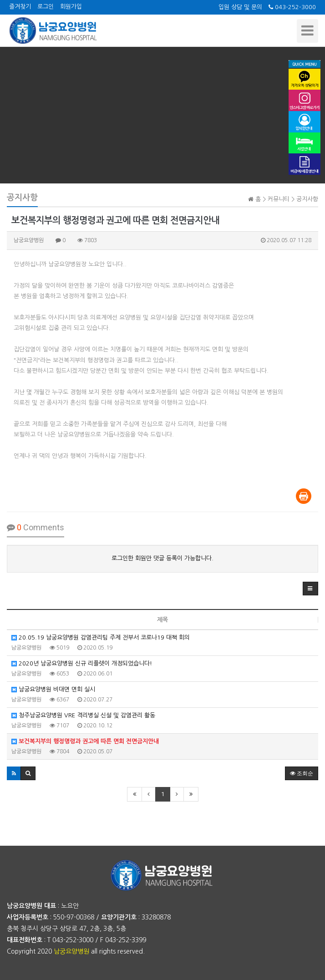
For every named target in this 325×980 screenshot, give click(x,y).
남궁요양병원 (71, 951)
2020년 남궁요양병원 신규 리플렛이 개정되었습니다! (82, 663)
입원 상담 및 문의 (240, 7)
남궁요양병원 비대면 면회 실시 (53, 689)
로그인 (46, 7)
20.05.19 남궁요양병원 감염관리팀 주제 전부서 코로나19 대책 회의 (101, 637)
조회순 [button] (302, 773)
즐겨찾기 (20, 7)
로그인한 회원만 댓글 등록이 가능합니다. (162, 558)
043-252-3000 (292, 7)
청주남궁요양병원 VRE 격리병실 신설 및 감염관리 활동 (83, 715)
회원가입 (71, 7)
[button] (310, 589)
